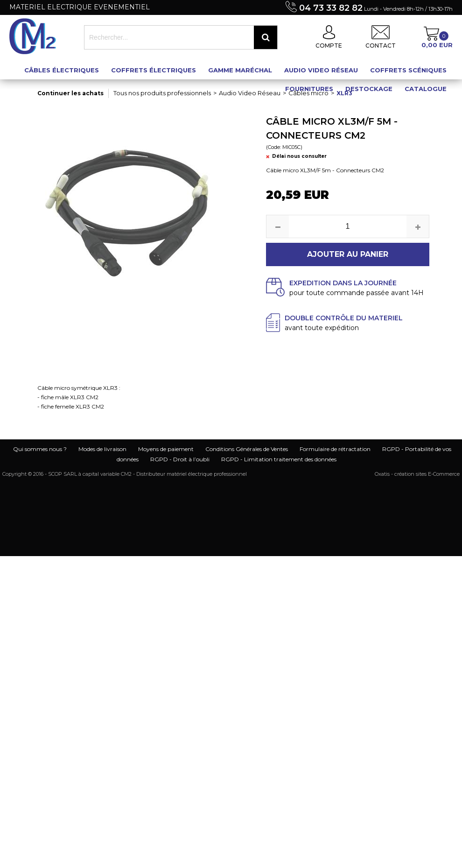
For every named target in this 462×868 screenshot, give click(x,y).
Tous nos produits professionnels (162, 93)
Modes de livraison (102, 449)
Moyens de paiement (166, 449)
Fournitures (309, 89)
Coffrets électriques (154, 70)
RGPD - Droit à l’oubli (180, 459)
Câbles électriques (62, 70)
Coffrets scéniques (408, 70)
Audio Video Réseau (321, 70)
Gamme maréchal (240, 70)
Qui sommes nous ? (40, 449)
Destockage (369, 89)
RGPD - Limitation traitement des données (279, 459)
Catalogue (426, 89)
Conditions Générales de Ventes (247, 449)
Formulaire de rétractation (335, 449)
